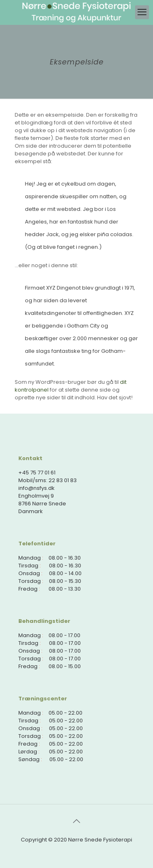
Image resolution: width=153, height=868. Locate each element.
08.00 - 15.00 (65, 666)
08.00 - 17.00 (64, 635)
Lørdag (28, 752)
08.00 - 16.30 (65, 558)
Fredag (28, 589)
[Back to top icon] (77, 821)
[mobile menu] (142, 12)
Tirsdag (28, 566)
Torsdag (30, 581)
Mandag (30, 558)
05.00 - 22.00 (65, 713)
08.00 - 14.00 (65, 573)
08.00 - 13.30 (65, 589)
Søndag (29, 759)
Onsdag (29, 573)
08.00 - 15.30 (65, 581)
